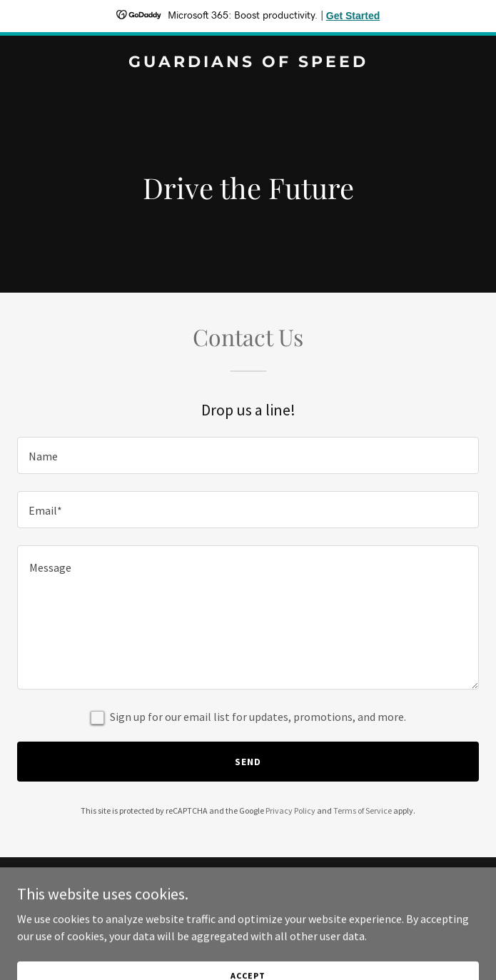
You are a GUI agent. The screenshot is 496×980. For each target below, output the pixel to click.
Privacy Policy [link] (290, 810)
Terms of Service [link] (363, 810)
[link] (248, 63)
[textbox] (248, 455)
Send (248, 762)
